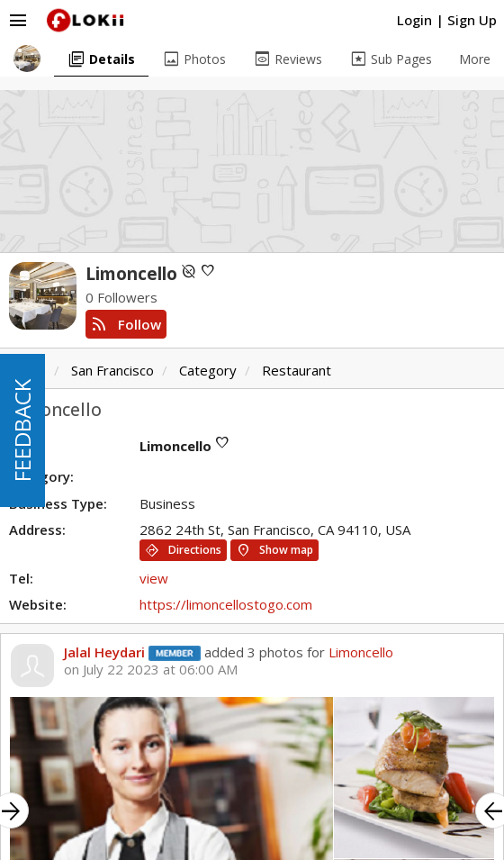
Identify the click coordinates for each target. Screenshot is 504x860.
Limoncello (361, 652)
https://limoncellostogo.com (226, 604)
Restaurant (297, 370)
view (154, 578)
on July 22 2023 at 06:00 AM (151, 670)
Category (208, 370)
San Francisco (112, 370)
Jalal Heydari (104, 652)
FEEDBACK (22, 430)
